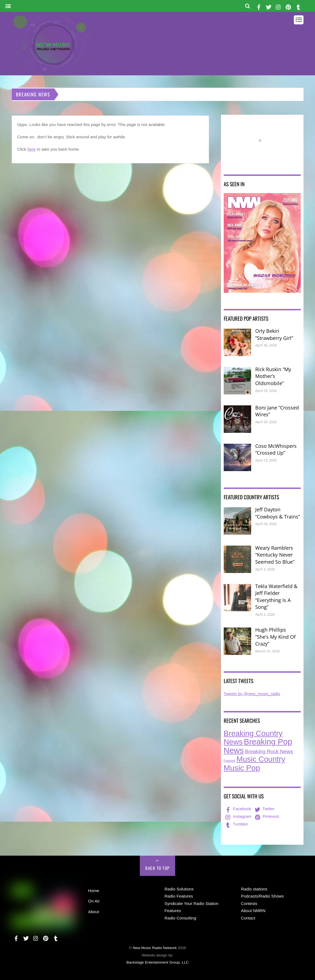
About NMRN (253, 911)
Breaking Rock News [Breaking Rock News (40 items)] (269, 751)
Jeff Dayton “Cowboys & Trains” (278, 513)
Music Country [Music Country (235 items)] (261, 759)
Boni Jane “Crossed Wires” (277, 411)
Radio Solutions (179, 889)
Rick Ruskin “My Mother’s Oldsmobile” (273, 376)
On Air (94, 901)
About (93, 912)
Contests (249, 903)
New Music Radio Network (155, 948)
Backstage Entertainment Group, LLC (157, 962)
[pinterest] (288, 6)
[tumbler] (299, 6)
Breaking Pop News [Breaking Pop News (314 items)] (258, 746)
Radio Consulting (180, 918)
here (32, 149)
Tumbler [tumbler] (236, 824)
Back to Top (157, 868)
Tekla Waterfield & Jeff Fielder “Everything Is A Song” (276, 597)
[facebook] (259, 6)
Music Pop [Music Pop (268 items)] (242, 768)
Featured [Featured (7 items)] (230, 761)
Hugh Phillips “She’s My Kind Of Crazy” (275, 637)
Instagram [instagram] (238, 816)
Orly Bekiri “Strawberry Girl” (274, 334)
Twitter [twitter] (264, 809)
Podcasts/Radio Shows (262, 896)
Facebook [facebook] (238, 809)
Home (94, 891)
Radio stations (254, 889)
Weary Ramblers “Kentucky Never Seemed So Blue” (275, 555)
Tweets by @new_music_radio (252, 694)
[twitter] (269, 6)
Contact (248, 918)
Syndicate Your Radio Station (191, 903)
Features (173, 911)
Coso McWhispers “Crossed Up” (276, 449)
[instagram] (279, 6)
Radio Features (179, 896)
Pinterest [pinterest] (266, 816)
